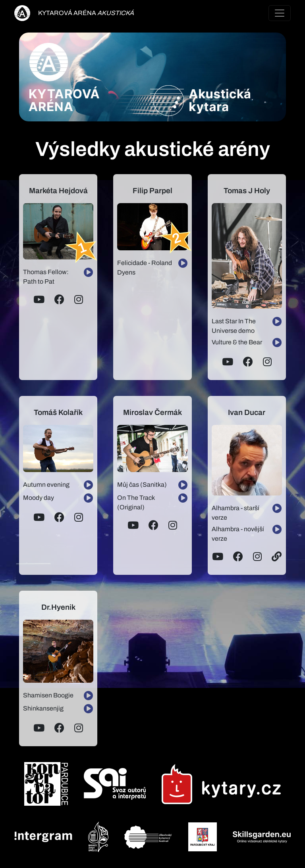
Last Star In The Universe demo (234, 326)
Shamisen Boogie (48, 695)
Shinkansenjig (43, 708)
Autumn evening (46, 485)
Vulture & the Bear (237, 342)
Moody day (39, 498)
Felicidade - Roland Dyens (145, 268)
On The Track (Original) (136, 502)
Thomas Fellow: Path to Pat (46, 277)
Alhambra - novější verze (238, 534)
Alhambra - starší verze (236, 513)
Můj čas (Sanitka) (142, 485)
